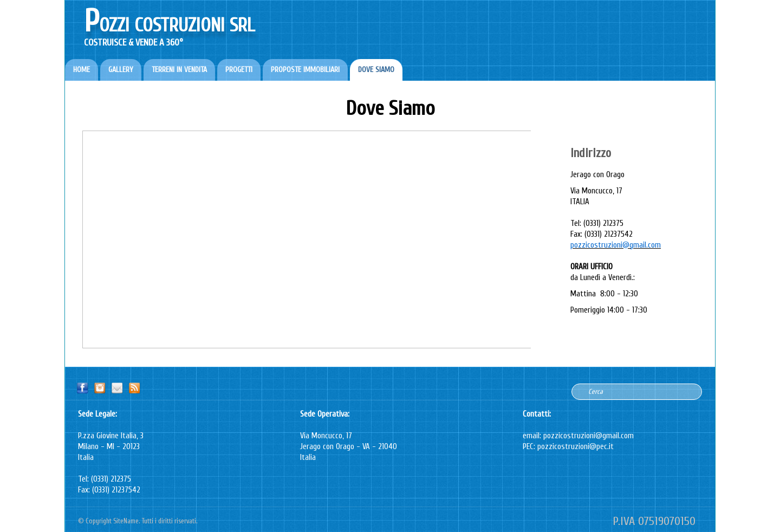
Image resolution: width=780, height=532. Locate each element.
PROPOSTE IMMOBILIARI (305, 70)
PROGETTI (239, 70)
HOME (82, 70)
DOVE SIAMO (376, 70)
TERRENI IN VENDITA (179, 70)
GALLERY (121, 70)
